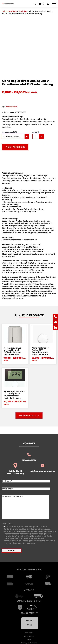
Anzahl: (36, 132)
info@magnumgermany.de (43, 468)
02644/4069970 (29, 457)
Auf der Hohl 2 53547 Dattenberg (15, 469)
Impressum (29, 633)
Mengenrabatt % (9, 132)
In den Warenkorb (15, 147)
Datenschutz (29, 636)
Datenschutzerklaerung (24, 543)
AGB (29, 640)
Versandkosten (11, 107)
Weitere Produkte (29, 416)
